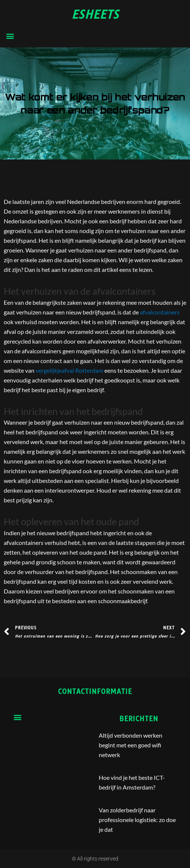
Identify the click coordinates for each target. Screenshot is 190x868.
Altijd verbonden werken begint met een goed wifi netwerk (131, 745)
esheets (95, 15)
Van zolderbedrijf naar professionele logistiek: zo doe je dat (137, 820)
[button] (10, 36)
